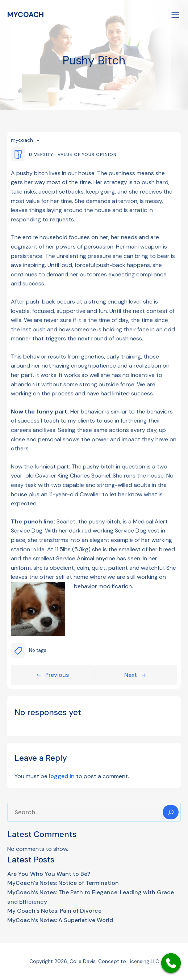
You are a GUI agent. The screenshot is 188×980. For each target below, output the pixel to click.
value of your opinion (87, 154)
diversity (41, 154)
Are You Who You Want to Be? (49, 874)
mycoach (22, 140)
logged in (62, 776)
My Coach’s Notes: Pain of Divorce (54, 911)
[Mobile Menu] (175, 14)
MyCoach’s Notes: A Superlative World (60, 920)
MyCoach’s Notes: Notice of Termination (63, 883)
